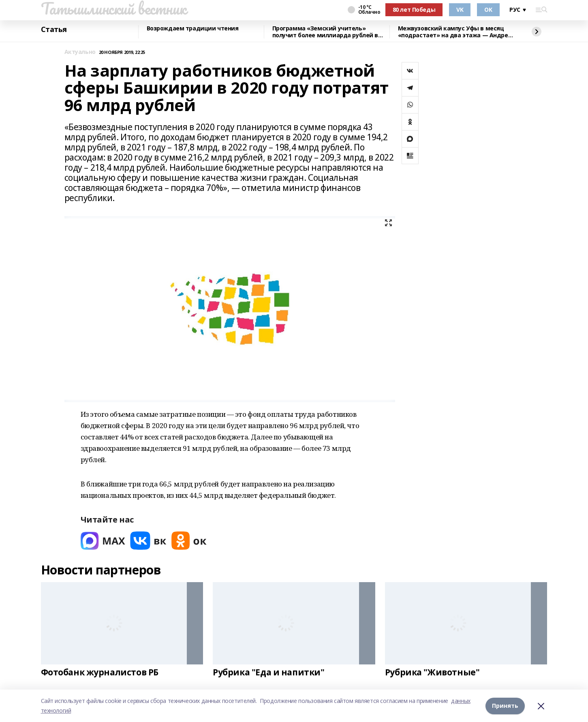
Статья (54, 30)
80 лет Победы (414, 10)
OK (488, 10)
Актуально (80, 52)
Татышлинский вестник (114, 9)
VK (460, 10)
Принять (505, 706)
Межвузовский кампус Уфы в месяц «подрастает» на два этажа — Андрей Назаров (455, 32)
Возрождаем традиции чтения (193, 29)
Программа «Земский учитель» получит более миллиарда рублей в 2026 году (325, 32)
